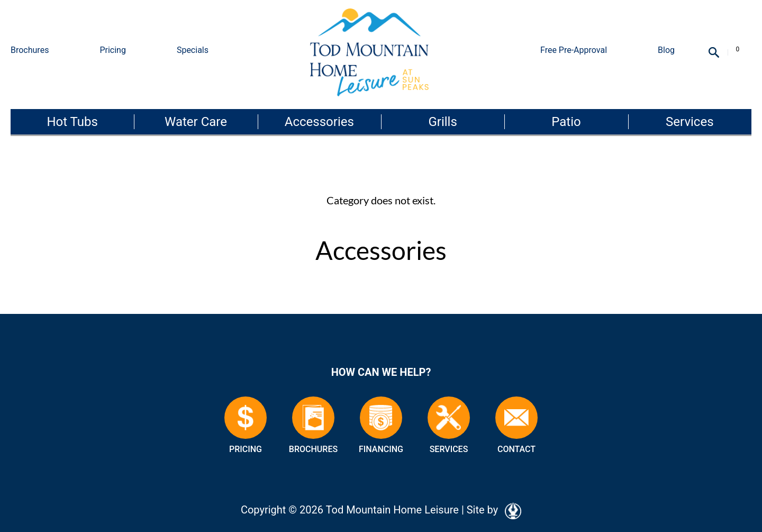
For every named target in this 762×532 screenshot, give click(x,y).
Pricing (113, 50)
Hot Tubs (72, 122)
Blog (666, 50)
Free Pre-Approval (574, 50)
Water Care (196, 122)
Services (690, 122)
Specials (193, 50)
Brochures (30, 50)
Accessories (319, 122)
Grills (442, 122)
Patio (566, 122)
